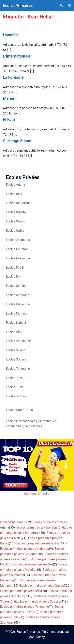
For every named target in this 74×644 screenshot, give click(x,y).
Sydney (40, 637)
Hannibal (11, 35)
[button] (61, 5)
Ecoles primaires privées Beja (37, 527)
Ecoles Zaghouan (18, 396)
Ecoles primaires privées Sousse (38, 601)
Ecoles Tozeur (16, 378)
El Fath (9, 120)
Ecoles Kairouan (17, 249)
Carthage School (18, 141)
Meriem (10, 98)
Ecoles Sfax (14, 332)
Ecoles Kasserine (18, 258)
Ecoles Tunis (15, 387)
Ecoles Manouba (18, 295)
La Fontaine (13, 77)
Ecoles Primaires (18, 5)
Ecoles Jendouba (18, 240)
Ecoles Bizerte (16, 212)
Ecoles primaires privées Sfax (21, 591)
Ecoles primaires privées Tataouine (24, 607)
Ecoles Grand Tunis (19, 410)
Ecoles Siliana (16, 350)
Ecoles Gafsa (15, 231)
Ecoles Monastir (17, 313)
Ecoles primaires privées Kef (33, 564)
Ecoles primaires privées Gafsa (38, 543)
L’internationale (17, 56)
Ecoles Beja (14, 194)
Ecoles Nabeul (16, 323)
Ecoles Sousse (16, 359)
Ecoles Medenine (18, 304)
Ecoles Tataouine (18, 369)
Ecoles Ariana (15, 185)
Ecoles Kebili (15, 268)
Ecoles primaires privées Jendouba (24, 549)
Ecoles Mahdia (16, 286)
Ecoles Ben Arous (18, 203)
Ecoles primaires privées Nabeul (42, 586)
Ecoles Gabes (15, 221)
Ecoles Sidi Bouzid (19, 341)
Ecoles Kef (13, 277)
